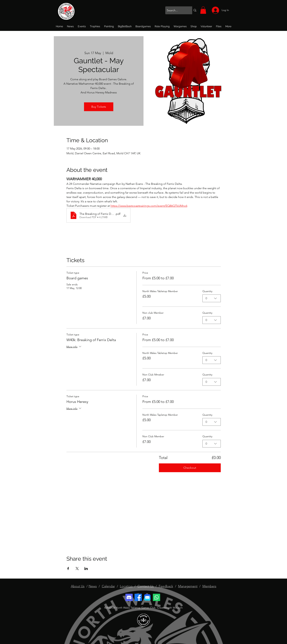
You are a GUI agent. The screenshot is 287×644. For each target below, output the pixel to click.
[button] (203, 10)
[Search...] (176, 10)
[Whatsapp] (156, 597)
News (93, 586)
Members (209, 586)
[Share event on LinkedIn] (86, 569)
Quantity (207, 291)
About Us (78, 586)
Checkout (190, 468)
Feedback (166, 586)
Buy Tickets (99, 107)
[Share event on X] (77, 569)
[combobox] (212, 299)
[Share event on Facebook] (68, 569)
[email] (147, 597)
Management (188, 586)
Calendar (108, 586)
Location (126, 586)
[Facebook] (138, 597)
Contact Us (146, 586)
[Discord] (129, 597)
